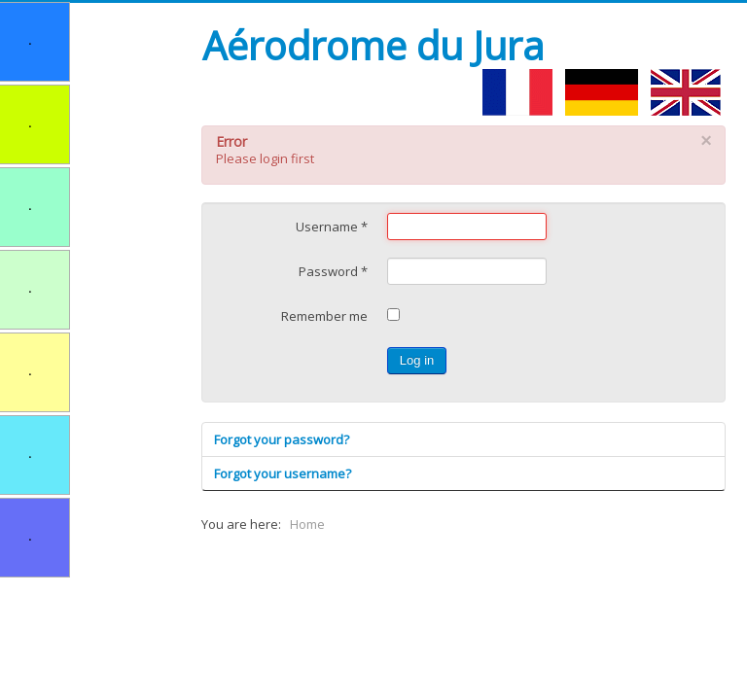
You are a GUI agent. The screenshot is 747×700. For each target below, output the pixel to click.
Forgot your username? (283, 473)
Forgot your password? (282, 439)
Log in (417, 360)
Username (332, 227)
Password (333, 271)
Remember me (324, 316)
